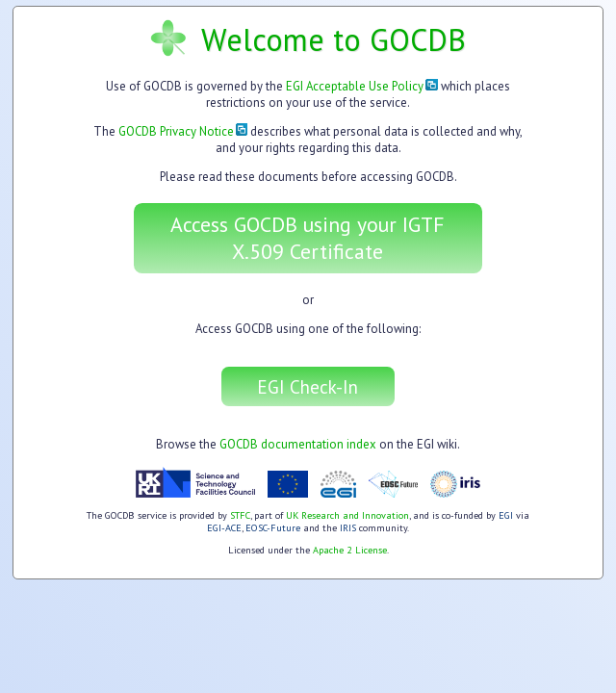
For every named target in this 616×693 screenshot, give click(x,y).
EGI (506, 515)
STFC (240, 515)
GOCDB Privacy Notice (183, 131)
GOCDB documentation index (298, 444)
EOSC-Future (273, 528)
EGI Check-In (308, 386)
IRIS (348, 528)
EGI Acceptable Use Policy (362, 86)
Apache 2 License (350, 550)
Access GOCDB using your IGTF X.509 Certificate (308, 238)
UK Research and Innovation (347, 515)
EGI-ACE (224, 528)
